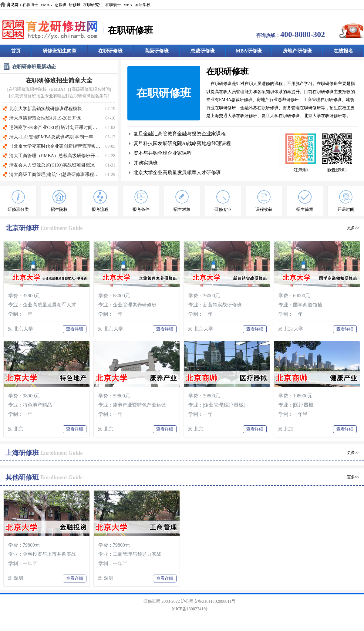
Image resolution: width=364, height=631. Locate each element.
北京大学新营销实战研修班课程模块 (45, 109)
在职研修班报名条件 (89, 96)
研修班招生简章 (59, 51)
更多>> (353, 228)
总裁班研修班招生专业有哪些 (38, 96)
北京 (19, 429)
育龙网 (13, 5)
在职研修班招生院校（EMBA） (38, 89)
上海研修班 (22, 453)
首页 (16, 51)
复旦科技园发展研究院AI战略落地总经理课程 (182, 143)
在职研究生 (93, 5)
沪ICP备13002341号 (190, 609)
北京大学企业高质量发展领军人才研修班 (177, 172)
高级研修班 (157, 51)
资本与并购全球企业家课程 (163, 153)
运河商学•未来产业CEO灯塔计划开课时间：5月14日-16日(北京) (72, 127)
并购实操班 (146, 163)
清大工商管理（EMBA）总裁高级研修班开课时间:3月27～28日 (72, 156)
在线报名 (343, 51)
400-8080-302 (303, 34)
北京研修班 (22, 228)
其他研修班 (22, 477)
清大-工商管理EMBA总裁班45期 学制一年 (51, 137)
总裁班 (61, 5)
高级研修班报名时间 (91, 89)
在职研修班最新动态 (34, 67)
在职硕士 (113, 5)
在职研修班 (110, 51)
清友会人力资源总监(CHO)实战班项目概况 (52, 165)
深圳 (19, 578)
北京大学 (23, 329)
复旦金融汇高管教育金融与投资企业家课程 (180, 134)
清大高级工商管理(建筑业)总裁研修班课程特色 (56, 174)
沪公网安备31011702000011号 (208, 601)
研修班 (75, 5)
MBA (128, 5)
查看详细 (75, 329)
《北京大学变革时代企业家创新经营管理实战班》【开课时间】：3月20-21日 (86, 146)
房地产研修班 (297, 51)
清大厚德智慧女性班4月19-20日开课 (45, 118)
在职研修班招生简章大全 (59, 80)
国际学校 (143, 5)
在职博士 (30, 5)
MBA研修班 (249, 51)
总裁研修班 (203, 51)
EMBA (46, 5)
